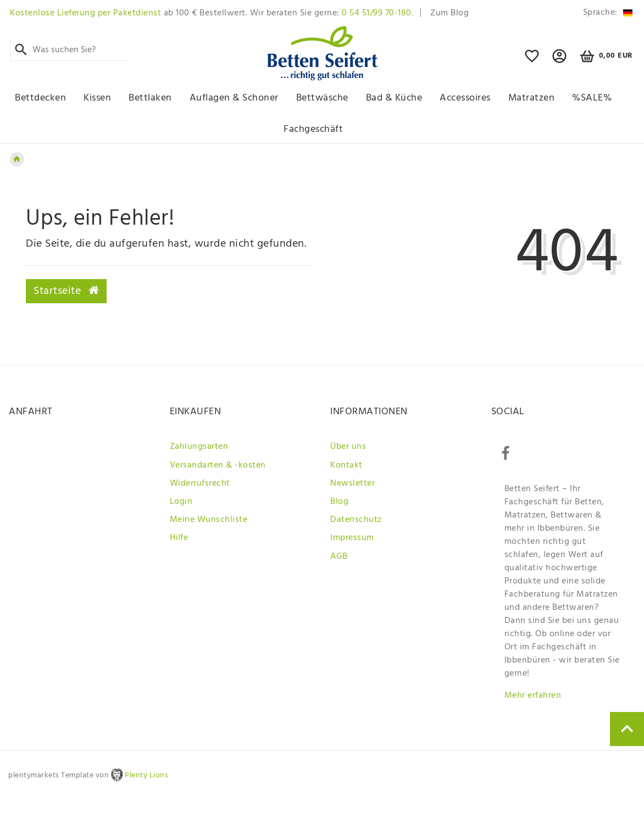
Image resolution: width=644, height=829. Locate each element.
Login (181, 502)
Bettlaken (150, 98)
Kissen (97, 98)
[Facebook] (506, 454)
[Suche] (21, 50)
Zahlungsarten (199, 447)
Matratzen (532, 98)
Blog (339, 502)
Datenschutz (356, 520)
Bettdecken (40, 98)
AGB (339, 557)
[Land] (606, 13)
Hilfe (179, 538)
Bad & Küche (394, 98)
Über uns (348, 447)
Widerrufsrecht (200, 483)
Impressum (352, 538)
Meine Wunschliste (209, 520)
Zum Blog (449, 13)
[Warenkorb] (605, 56)
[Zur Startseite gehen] (17, 159)
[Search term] (69, 50)
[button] (560, 61)
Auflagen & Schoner (234, 98)
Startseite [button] (66, 291)
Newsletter (352, 483)
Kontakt (346, 465)
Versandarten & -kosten (218, 465)
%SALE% (592, 98)
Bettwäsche (322, 98)
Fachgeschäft (313, 129)
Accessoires (465, 98)
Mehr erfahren (533, 696)
